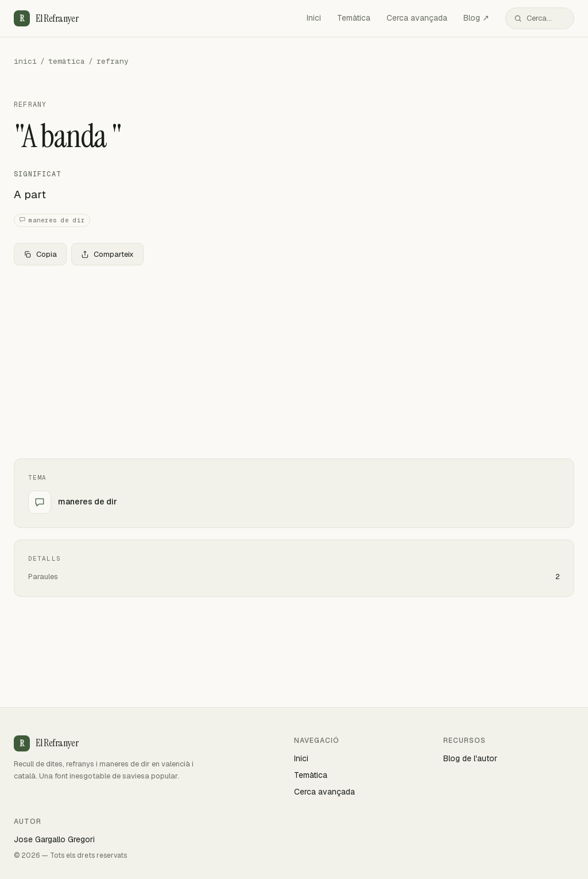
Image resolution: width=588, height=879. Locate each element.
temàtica (67, 61)
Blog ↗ (476, 18)
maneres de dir (52, 220)
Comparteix (107, 254)
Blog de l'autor (470, 758)
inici (25, 61)
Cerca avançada (417, 18)
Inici (314, 18)
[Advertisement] (294, 360)
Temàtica (354, 18)
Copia (40, 254)
